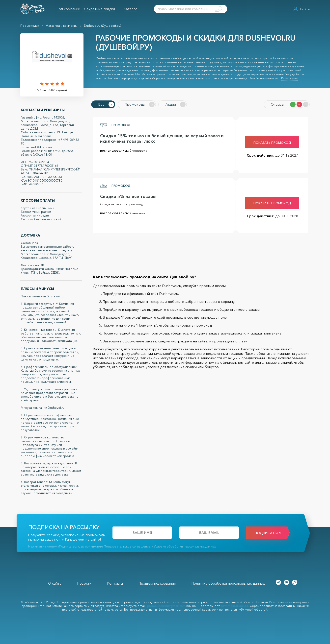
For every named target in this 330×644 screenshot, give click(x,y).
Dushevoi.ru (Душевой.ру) (102, 26)
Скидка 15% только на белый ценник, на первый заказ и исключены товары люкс (162, 139)
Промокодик (30, 26)
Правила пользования (157, 583)
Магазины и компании (62, 26)
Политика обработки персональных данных (228, 583)
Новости (84, 583)
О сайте (55, 583)
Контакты (115, 583)
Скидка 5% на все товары (128, 196)
